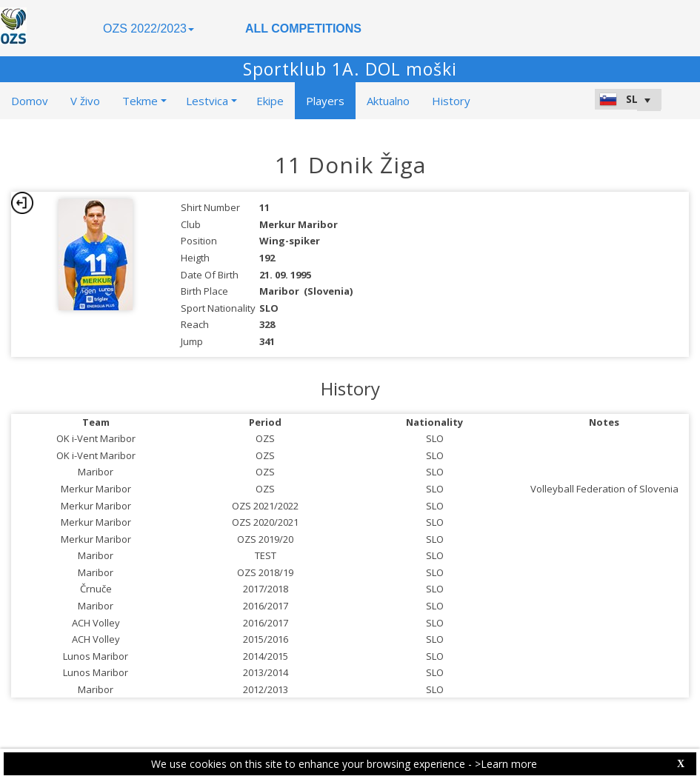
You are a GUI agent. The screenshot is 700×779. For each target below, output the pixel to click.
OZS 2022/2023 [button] (149, 29)
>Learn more (506, 764)
